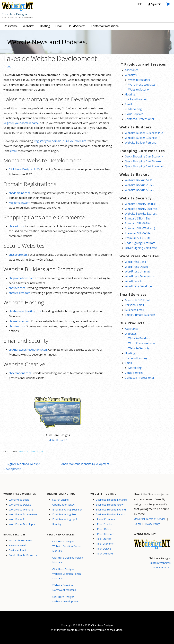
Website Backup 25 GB (139, 185)
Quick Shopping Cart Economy (144, 156)
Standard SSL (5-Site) (138, 223)
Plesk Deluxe (103, 549)
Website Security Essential (142, 209)
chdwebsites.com (20, 293)
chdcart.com (16, 226)
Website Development (32, 452)
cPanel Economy (105, 519)
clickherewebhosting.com (25, 311)
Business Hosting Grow (110, 505)
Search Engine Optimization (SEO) (63, 502)
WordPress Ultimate (138, 271)
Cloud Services (76, 26)
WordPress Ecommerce (140, 276)
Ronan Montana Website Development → (86, 464)
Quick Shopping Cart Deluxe (143, 161)
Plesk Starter (103, 539)
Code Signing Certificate (140, 243)
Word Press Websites (142, 85)
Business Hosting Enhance (111, 500)
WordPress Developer (139, 286)
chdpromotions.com (21, 278)
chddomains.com (19, 193)
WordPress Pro (135, 281)
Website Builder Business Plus (144, 133)
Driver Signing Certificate (141, 248)
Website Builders (139, 80)
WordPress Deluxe (137, 267)
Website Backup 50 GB (139, 190)
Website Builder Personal (141, 143)
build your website (74, 141)
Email (59, 26)
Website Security (139, 90)
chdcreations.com (20, 373)
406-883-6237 (58, 440)
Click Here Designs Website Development (66, 599)
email (14, 151)
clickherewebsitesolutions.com (28, 350)
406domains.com (19, 203)
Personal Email (134, 305)
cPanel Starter (104, 524)
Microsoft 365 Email (137, 300)
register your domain (48, 141)
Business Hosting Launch (110, 514)
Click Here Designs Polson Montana (68, 560)
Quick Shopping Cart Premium (144, 166)
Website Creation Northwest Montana (64, 588)
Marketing (135, 109)
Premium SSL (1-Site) (138, 238)
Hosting (45, 26)
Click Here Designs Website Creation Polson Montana (67, 546)
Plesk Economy (105, 544)
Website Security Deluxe (140, 204)
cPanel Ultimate (105, 534)
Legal (138, 524)
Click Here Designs (14, 14)
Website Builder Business (141, 138)
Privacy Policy (152, 524)
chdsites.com (17, 288)
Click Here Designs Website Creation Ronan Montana (67, 574)
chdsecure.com (18, 255)
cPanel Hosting (138, 99)
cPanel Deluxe (104, 529)
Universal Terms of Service (150, 519)
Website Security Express (141, 214)
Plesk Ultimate (104, 553)
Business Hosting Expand (111, 509)
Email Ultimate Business (140, 315)
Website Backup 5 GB (138, 180)
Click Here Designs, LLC (24, 169)
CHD (9, 67)
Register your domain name (21, 123)
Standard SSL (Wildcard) (140, 228)
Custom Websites (160, 563)
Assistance (11, 26)
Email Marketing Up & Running (65, 522)
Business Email (134, 310)
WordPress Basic (136, 262)
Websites (29, 26)
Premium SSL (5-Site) (138, 233)
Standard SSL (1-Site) (138, 218)
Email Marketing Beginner (67, 509)
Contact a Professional (105, 26)
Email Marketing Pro (64, 514)
